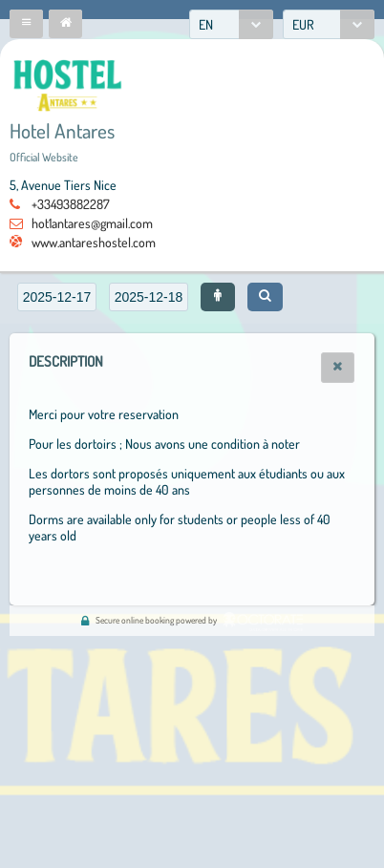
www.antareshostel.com (94, 242)
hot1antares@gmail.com (92, 223)
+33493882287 (71, 204)
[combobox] (231, 24)
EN (206, 24)
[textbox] (57, 297)
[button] (26, 24)
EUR (303, 24)
